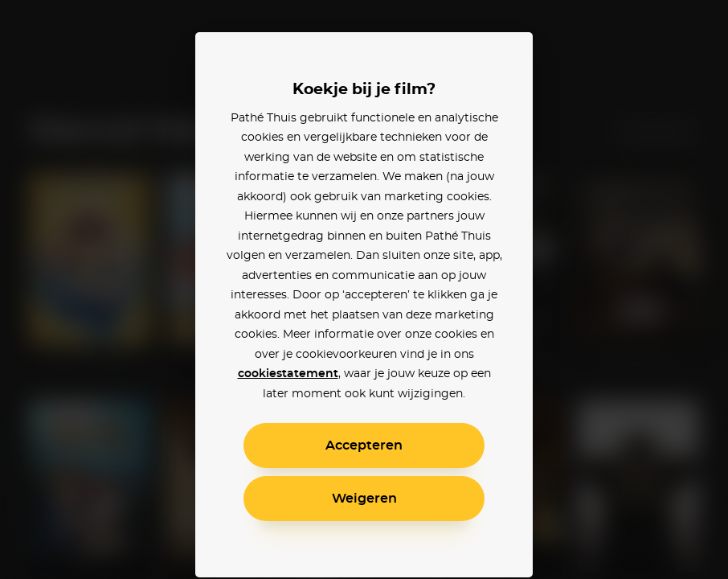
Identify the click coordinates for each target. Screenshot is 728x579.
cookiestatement (288, 374)
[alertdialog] (364, 289)
